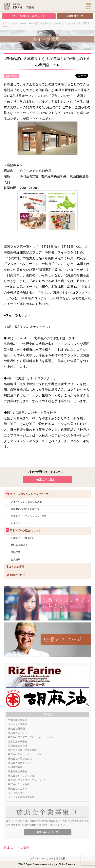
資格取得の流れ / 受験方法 (25, 509)
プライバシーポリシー (42, 858)
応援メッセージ (19, 523)
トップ (5, 23)
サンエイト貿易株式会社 (21, 797)
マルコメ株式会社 (18, 724)
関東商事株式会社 (18, 772)
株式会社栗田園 (16, 729)
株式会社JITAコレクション (22, 776)
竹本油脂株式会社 (18, 720)
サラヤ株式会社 (16, 793)
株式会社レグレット (19, 733)
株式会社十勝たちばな (20, 759)
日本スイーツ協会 (16, 848)
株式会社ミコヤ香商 (19, 784)
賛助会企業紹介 (19, 545)
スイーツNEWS (19, 23)
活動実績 (16, 552)
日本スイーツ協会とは (23, 538)
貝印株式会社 (15, 767)
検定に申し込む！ (47, 480)
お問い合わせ (14, 575)
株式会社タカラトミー (20, 763)
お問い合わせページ (47, 832)
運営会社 (61, 858)
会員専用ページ (75, 16)
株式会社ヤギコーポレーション (25, 754)
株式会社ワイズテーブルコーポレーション (31, 737)
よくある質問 (14, 567)
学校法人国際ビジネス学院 (22, 750)
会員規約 (16, 560)
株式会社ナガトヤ (18, 789)
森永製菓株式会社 (18, 742)
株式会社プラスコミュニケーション (27, 780)
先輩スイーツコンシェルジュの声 (29, 516)
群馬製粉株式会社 (18, 746)
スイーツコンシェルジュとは (28, 16)
